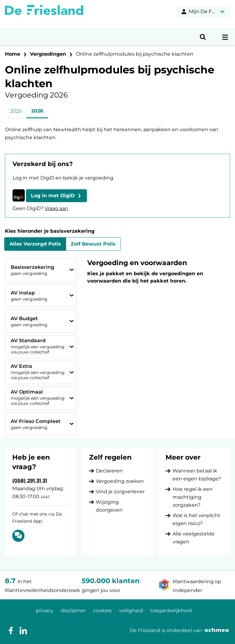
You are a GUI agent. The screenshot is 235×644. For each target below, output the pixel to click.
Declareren (109, 471)
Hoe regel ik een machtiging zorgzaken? (193, 497)
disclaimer (73, 611)
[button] (56, 196)
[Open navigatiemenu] (225, 37)
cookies (102, 611)
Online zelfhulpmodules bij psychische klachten (135, 54)
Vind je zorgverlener (120, 492)
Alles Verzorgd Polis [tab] (35, 244)
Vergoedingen (48, 54)
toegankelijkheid (171, 611)
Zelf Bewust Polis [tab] (93, 244)
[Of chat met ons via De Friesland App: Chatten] (18, 536)
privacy (45, 611)
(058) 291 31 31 (30, 481)
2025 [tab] (16, 111)
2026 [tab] (37, 111)
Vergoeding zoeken (120, 481)
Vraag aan (56, 208)
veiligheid (131, 611)
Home (13, 54)
